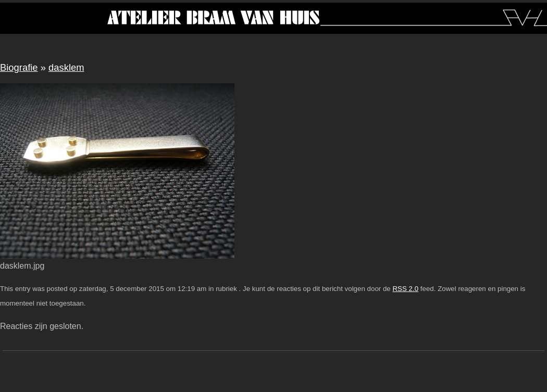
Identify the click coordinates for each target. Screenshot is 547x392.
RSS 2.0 (405, 289)
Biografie (19, 67)
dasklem (66, 67)
